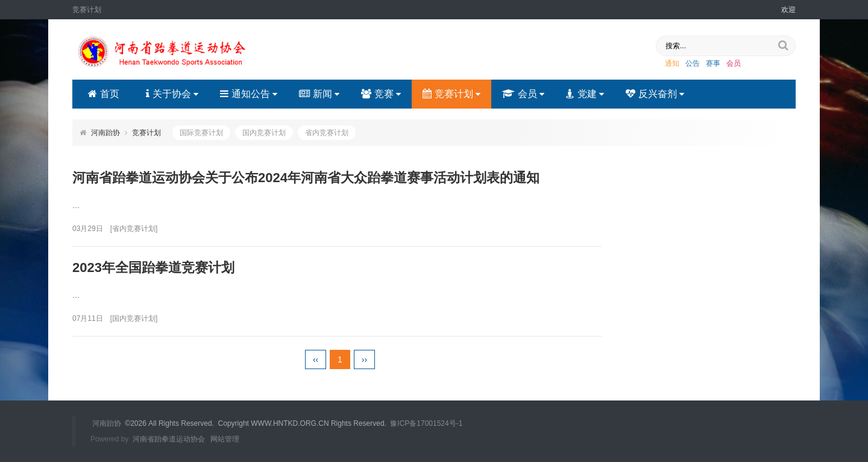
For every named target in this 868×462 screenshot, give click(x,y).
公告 (693, 63)
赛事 (713, 63)
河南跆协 (105, 133)
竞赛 (381, 94)
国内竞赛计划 (264, 133)
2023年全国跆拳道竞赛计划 (153, 267)
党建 (585, 94)
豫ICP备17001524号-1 (426, 423)
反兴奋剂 (655, 94)
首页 (104, 94)
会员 (734, 63)
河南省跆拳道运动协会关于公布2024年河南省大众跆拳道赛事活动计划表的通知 (306, 178)
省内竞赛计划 (327, 133)
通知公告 (249, 94)
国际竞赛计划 (201, 133)
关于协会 (172, 94)
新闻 (319, 94)
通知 (672, 63)
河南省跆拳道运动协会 (169, 439)
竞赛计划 (451, 94)
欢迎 (788, 10)
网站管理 (225, 439)
